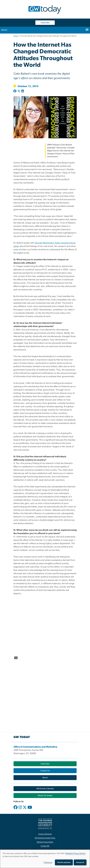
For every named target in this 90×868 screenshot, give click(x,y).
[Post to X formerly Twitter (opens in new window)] (19, 91)
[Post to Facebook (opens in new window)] (15, 91)
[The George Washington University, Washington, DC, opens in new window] (45, 824)
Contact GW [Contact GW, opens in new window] (45, 846)
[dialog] (45, 859)
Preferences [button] (48, 862)
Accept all (80, 862)
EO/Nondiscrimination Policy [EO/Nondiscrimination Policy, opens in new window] (45, 838)
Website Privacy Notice (76, 853)
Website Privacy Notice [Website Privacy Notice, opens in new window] (45, 842)
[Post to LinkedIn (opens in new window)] (23, 91)
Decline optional (64, 862)
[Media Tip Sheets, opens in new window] (45, 796)
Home (16, 36)
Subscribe (45, 23)
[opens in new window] (16, 809)
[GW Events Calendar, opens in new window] (45, 789)
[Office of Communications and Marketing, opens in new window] (35, 747)
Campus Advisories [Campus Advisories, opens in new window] (45, 834)
